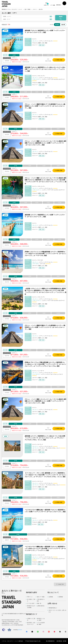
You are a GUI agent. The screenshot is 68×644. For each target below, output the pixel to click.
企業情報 (51, 597)
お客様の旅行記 (41, 606)
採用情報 (61, 597)
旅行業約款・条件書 (61, 641)
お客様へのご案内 (31, 619)
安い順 (57, 25)
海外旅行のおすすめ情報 (31, 607)
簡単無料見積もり (53, 608)
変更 (51, 16)
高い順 (63, 25)
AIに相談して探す (31, 600)
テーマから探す (31, 603)
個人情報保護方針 (50, 641)
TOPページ (30, 597)
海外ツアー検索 (41, 597)
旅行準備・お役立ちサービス (31, 623)
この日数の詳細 (58, 60)
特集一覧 (39, 603)
